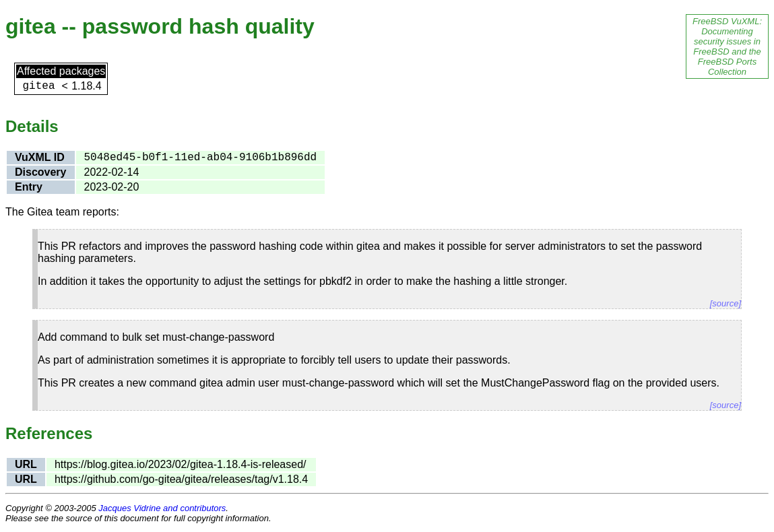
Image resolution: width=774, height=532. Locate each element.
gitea (38, 86)
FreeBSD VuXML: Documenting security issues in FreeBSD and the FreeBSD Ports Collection (727, 46)
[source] (725, 303)
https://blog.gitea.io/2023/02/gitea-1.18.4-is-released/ (181, 464)
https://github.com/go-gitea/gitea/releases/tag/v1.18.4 (181, 479)
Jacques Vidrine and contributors (162, 508)
